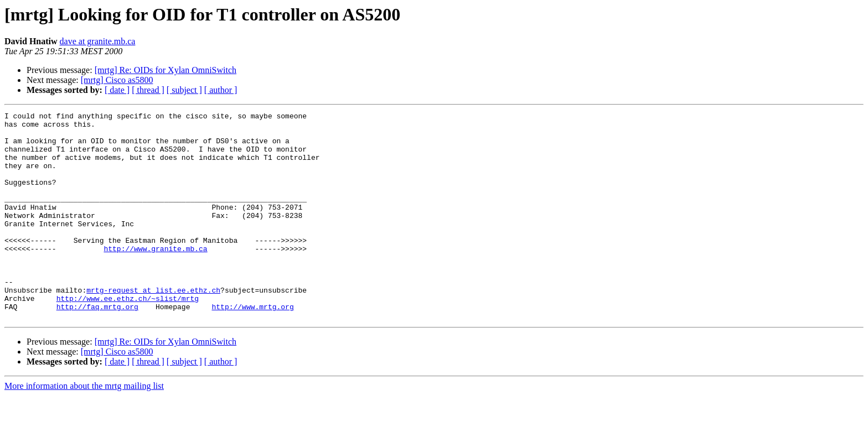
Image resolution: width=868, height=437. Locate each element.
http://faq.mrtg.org (97, 346)
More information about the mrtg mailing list (84, 427)
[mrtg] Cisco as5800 (117, 80)
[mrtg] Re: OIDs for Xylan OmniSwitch (166, 70)
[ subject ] (184, 90)
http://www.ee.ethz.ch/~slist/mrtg (128, 336)
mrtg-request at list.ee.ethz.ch (153, 326)
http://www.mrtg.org (252, 346)
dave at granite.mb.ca (98, 41)
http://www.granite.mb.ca (155, 277)
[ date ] (117, 90)
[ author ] (221, 90)
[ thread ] (148, 90)
